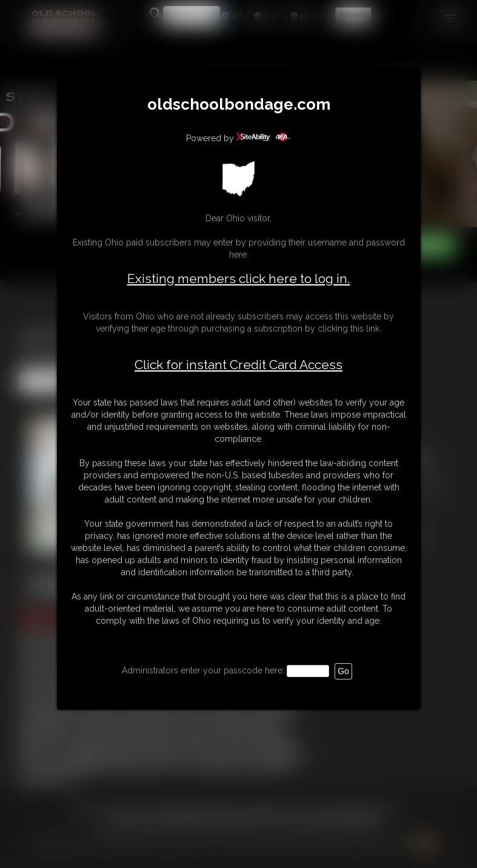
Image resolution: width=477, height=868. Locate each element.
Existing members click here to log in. (239, 279)
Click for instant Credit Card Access (238, 365)
